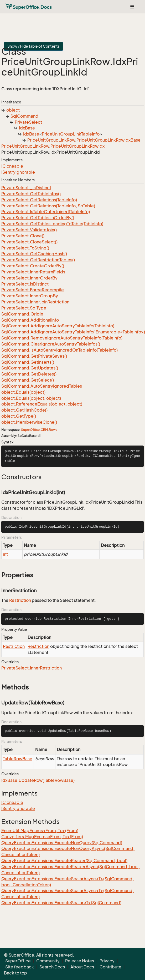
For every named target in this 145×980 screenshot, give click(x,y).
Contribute (110, 967)
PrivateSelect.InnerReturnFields (33, 272)
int (5, 554)
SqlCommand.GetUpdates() (30, 368)
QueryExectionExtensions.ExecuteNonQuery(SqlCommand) (62, 843)
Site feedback (20, 967)
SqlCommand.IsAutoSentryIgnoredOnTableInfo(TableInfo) (59, 350)
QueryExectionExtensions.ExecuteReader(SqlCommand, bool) (64, 861)
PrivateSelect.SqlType (24, 308)
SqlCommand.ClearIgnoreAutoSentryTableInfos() (51, 344)
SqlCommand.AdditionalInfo (30, 320)
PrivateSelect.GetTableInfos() (31, 194)
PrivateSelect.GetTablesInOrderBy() (38, 218)
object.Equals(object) (23, 392)
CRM (44, 430)
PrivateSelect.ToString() (25, 248)
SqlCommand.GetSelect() (28, 380)
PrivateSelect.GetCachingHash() (34, 254)
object (13, 110)
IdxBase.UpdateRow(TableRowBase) (38, 780)
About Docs (82, 967)
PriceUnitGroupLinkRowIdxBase (108, 140)
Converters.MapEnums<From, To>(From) (42, 837)
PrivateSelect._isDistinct (26, 188)
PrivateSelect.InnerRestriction (32, 668)
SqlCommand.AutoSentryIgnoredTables (42, 386)
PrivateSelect (28, 122)
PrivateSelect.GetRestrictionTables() (38, 260)
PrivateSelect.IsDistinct (25, 284)
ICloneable (12, 166)
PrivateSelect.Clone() (23, 236)
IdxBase (27, 128)
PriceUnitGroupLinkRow (51, 140)
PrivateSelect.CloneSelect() (29, 242)
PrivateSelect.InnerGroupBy (30, 296)
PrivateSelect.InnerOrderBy (29, 278)
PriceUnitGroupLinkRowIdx (77, 146)
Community (48, 961)
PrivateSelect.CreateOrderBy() (33, 266)
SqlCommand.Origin (22, 314)
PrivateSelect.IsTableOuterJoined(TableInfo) (46, 212)
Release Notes (80, 961)
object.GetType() (19, 416)
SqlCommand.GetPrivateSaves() (34, 356)
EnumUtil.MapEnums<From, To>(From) (40, 831)
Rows (53, 430)
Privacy (107, 961)
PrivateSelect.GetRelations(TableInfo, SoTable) (48, 206)
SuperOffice (30, 430)
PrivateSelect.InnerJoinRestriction (35, 302)
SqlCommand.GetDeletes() (29, 374)
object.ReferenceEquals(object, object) (42, 404)
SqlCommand (24, 116)
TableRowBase (18, 759)
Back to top (15, 973)
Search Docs (52, 967)
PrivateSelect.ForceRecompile (33, 290)
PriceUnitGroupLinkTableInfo (71, 134)
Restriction (20, 600)
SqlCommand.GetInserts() (28, 362)
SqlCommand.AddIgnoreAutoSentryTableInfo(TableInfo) (58, 326)
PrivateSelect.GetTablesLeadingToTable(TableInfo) (52, 224)
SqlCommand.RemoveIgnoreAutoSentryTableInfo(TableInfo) (62, 338)
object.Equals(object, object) (31, 398)
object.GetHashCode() (24, 410)
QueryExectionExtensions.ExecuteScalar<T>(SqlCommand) (61, 903)
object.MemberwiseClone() (29, 422)
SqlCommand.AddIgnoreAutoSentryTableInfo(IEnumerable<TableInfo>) (73, 332)
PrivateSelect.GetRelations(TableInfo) (39, 200)
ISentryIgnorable (18, 172)
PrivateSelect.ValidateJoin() (29, 230)
